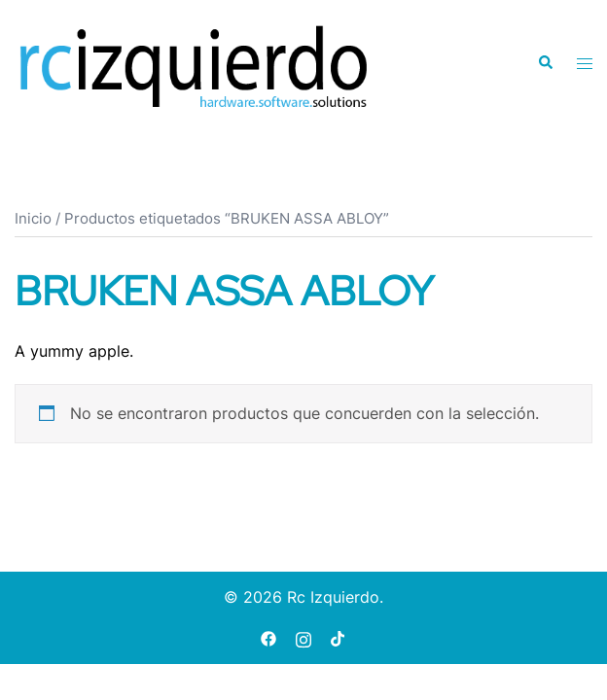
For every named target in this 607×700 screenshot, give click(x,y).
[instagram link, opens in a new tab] (303, 638)
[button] (545, 63)
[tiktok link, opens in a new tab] (339, 638)
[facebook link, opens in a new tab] (268, 638)
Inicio (33, 219)
